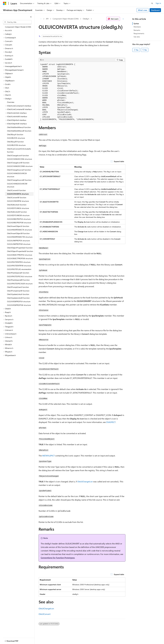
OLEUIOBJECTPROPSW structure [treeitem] (20, 258)
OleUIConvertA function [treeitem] (16, 190)
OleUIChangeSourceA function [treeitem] (19, 170)
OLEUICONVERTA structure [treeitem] (18, 194)
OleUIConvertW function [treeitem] (17, 197)
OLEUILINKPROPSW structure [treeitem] (19, 244)
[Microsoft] (5, 3)
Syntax (136, 23)
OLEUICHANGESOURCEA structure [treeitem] (17, 175)
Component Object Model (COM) (66, 19)
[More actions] (123, 19)
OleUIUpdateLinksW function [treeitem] (18, 298)
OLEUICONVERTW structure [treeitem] (18, 201)
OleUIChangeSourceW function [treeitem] (19, 180)
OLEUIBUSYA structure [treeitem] (16, 138)
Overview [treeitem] (11, 102)
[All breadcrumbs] (41, 19)
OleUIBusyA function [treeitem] (15, 134)
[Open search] (152, 3)
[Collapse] (31, 17)
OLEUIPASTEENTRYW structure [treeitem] (19, 266)
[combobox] (17, 22)
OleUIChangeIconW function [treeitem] (18, 163)
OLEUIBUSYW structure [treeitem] (16, 145)
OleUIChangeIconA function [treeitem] (18, 155)
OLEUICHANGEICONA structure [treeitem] (19, 159)
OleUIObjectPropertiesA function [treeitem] (20, 248)
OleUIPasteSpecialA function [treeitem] (18, 273)
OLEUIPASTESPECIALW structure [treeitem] (20, 284)
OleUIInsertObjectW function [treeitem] (18, 233)
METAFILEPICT (48, 456)
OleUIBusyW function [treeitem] (15, 142)
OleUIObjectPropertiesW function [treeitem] (20, 251)
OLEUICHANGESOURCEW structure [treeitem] (17, 185)
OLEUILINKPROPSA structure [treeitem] (18, 241)
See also (137, 37)
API (47, 19)
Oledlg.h (86, 19)
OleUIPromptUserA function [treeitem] (18, 287)
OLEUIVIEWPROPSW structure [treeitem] (19, 305)
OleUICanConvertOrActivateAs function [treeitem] (19, 150)
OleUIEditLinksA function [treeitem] (17, 205)
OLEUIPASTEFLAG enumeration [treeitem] (19, 269)
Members (137, 27)
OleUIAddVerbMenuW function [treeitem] (19, 131)
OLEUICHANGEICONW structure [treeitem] (20, 166)
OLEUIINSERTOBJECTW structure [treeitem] (20, 237)
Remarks (137, 30)
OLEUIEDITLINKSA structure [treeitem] (18, 208)
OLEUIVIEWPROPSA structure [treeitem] (19, 301)
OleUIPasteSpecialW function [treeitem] (18, 280)
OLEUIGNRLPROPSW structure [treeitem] (19, 223)
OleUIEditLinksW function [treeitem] (17, 212)
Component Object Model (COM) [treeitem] (18, 27)
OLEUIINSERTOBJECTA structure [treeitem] (19, 230)
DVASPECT (111, 422)
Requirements (139, 33)
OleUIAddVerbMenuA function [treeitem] (19, 127)
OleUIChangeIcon (85, 481)
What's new (143, 10)
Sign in (158, 3)
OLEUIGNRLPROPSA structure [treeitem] (19, 219)
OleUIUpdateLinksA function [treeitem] (18, 294)
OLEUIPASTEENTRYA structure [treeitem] (19, 262)
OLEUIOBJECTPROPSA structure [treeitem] (20, 255)
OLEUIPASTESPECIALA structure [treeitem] (20, 276)
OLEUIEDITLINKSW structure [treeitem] (18, 215)
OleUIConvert (45, 614)
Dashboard (155, 10)
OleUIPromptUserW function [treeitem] (18, 291)
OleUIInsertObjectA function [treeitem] (18, 226)
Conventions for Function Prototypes (58, 558)
